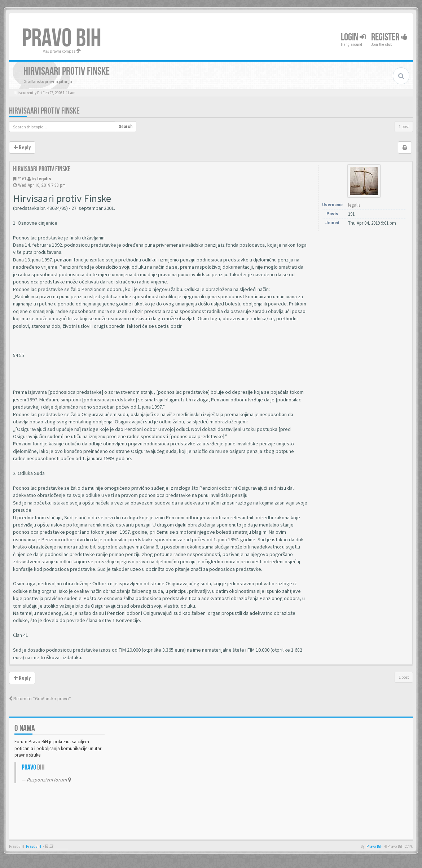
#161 (22, 179)
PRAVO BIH (62, 39)
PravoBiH (34, 847)
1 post (404, 126)
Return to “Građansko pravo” (40, 699)
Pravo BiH (375, 847)
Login (353, 37)
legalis (44, 179)
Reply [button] (22, 147)
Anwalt (61, 847)
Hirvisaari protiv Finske (44, 111)
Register (389, 37)
